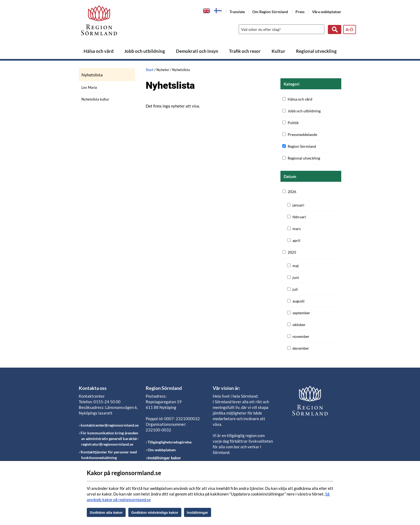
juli (295, 289)
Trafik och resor (245, 51)
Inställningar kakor (164, 458)
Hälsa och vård (99, 51)
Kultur (278, 51)
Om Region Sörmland (270, 12)
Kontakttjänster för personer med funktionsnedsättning (109, 455)
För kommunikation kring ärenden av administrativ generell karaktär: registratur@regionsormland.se (110, 439)
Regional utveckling (316, 51)
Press (300, 12)
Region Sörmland (302, 146)
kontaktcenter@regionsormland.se (110, 425)
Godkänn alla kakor (106, 513)
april (296, 240)
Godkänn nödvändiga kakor (155, 513)
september (301, 313)
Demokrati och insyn (197, 51)
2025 (292, 252)
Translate (237, 12)
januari (298, 205)
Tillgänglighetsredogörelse (170, 442)
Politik (293, 123)
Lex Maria (89, 87)
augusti (299, 301)
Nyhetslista (92, 75)
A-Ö (349, 29)
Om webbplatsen (162, 450)
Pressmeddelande (302, 134)
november (301, 336)
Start (150, 70)
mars (297, 229)
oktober (299, 325)
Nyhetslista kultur (95, 99)
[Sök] (280, 29)
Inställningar (198, 513)
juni (296, 277)
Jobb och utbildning (145, 51)
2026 (292, 192)
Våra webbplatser (327, 12)
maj (296, 266)
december (301, 348)
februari (299, 217)
